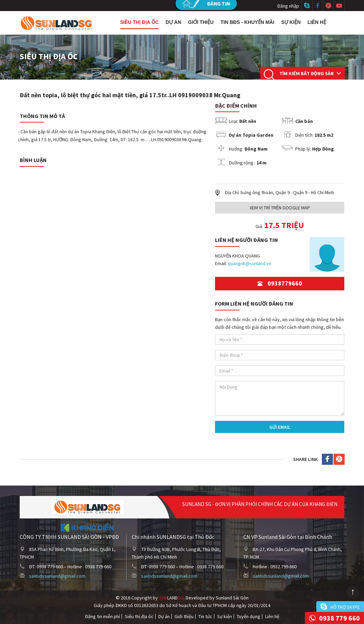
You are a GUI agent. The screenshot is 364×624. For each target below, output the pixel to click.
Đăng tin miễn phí (102, 616)
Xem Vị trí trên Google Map (280, 208)
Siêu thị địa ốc (140, 22)
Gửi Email (280, 427)
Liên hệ (317, 22)
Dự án (173, 22)
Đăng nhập (288, 6)
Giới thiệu (201, 22)
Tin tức (205, 616)
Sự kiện (291, 22)
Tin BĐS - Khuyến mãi (248, 22)
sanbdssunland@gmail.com (57, 576)
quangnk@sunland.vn (250, 263)
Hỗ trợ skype (345, 607)
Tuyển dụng (249, 616)
